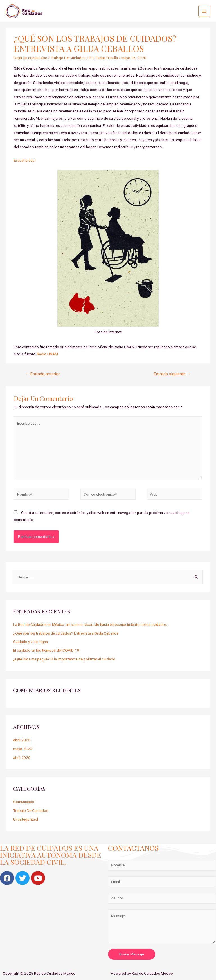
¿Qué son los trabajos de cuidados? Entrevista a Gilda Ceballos (66, 633)
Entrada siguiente (172, 374)
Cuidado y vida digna (31, 642)
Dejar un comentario (31, 58)
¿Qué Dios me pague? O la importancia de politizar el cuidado (64, 659)
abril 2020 (22, 757)
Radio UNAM (47, 354)
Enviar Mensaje (132, 954)
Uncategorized (26, 819)
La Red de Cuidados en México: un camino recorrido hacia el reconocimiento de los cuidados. (90, 624)
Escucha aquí (25, 160)
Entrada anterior (42, 374)
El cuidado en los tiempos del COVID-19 (46, 650)
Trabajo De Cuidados (68, 58)
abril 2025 (22, 740)
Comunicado (24, 802)
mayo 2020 (23, 749)
